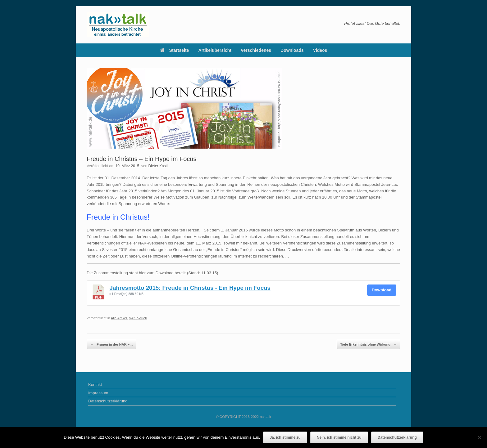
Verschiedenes (256, 50)
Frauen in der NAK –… (112, 345)
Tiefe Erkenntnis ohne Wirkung (369, 345)
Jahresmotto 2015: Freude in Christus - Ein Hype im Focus (190, 288)
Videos (320, 50)
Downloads (292, 50)
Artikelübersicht (215, 50)
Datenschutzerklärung (108, 401)
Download (382, 290)
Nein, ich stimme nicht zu (339, 437)
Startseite (175, 50)
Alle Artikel (119, 318)
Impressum (98, 393)
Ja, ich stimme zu (285, 437)
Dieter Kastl (158, 166)
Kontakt (95, 385)
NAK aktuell (138, 318)
